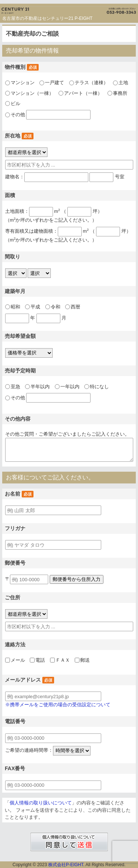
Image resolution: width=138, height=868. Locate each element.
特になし (99, 387)
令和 (56, 307)
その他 (18, 115)
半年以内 (40, 387)
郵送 (85, 660)
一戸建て (54, 83)
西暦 (75, 307)
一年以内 (70, 387)
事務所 (120, 93)
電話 (40, 660)
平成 (35, 307)
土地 (123, 83)
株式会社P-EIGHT (66, 865)
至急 (15, 387)
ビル (15, 103)
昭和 (15, 307)
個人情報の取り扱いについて (41, 803)
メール (18, 660)
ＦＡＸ (63, 660)
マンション (23, 83)
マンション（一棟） (32, 93)
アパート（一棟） (83, 93)
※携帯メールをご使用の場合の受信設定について (58, 705)
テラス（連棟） (91, 83)
